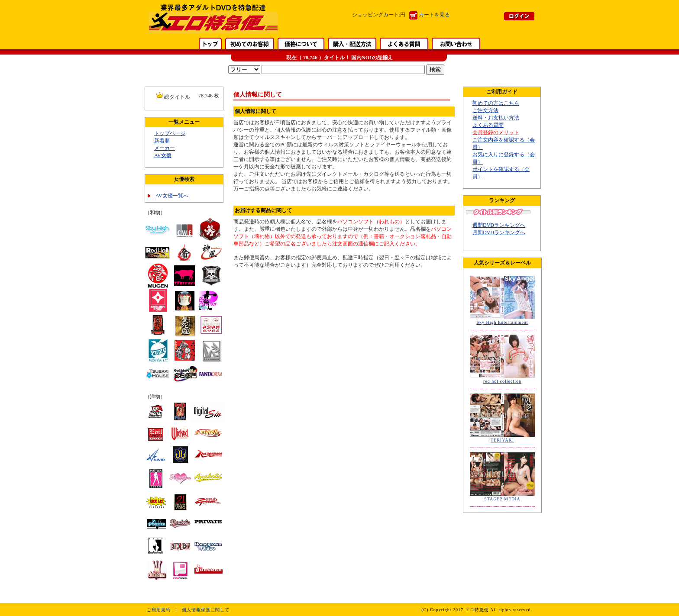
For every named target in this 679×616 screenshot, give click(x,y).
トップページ (170, 133)
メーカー (165, 148)
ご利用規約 (159, 610)
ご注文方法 (485, 110)
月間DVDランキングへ (499, 232)
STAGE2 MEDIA (502, 499)
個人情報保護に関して (206, 610)
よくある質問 (488, 125)
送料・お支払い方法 (496, 118)
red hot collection (502, 381)
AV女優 (163, 155)
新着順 (162, 141)
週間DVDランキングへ (499, 225)
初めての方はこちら (496, 103)
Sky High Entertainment (502, 322)
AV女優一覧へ (172, 196)
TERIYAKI (502, 440)
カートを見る (434, 15)
